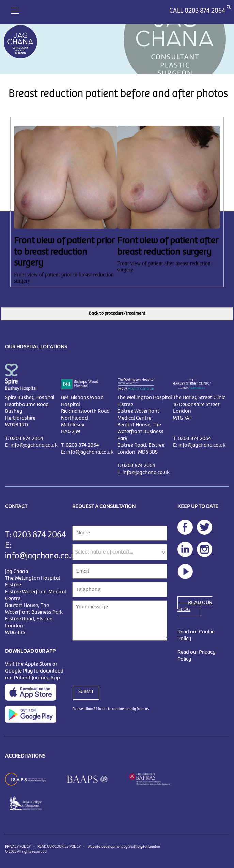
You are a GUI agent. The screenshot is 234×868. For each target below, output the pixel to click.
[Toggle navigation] (15, 10)
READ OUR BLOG (195, 606)
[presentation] (124, 659)
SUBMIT (86, 692)
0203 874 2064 (205, 11)
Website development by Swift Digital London (124, 847)
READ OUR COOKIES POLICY (59, 847)
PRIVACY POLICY (18, 847)
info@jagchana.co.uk (34, 445)
